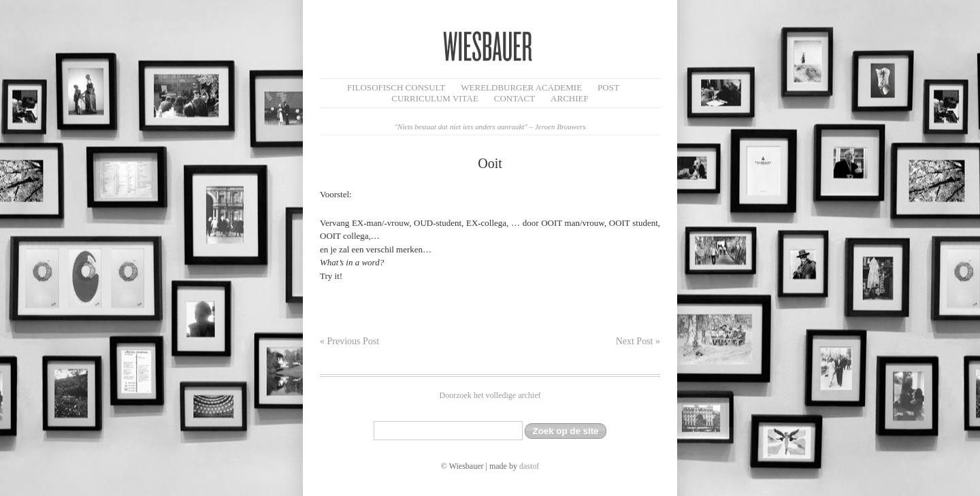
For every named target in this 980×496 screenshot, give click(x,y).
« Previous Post (349, 341)
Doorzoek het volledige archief (490, 395)
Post (608, 87)
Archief (570, 98)
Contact (514, 98)
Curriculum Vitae (435, 98)
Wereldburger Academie (521, 87)
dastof (529, 466)
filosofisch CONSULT (396, 87)
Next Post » (638, 341)
